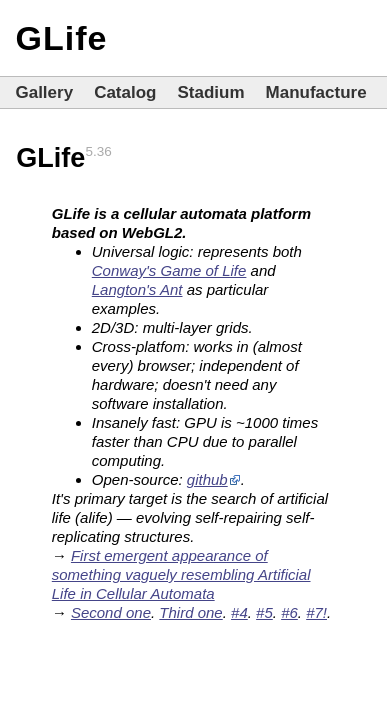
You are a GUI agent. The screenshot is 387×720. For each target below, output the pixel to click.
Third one (190, 612)
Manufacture (316, 92)
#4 (239, 612)
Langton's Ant (137, 289)
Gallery (44, 92)
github (207, 479)
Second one (111, 612)
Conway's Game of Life (169, 270)
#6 (289, 612)
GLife (61, 38)
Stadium (210, 92)
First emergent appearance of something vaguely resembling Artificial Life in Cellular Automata (181, 574)
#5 (264, 612)
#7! (316, 612)
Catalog (125, 92)
